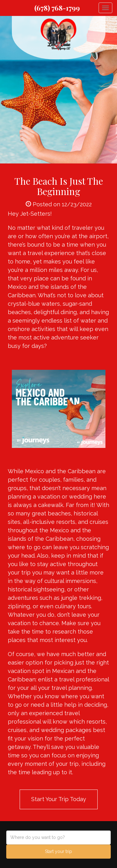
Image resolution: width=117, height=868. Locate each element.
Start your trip (58, 851)
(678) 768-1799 (57, 8)
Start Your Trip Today (59, 799)
